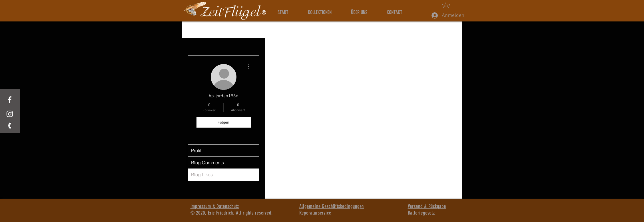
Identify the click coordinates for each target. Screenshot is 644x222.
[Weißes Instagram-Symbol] (10, 114)
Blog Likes (202, 175)
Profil (196, 150)
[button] (449, 5)
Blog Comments (207, 162)
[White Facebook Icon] (10, 100)
